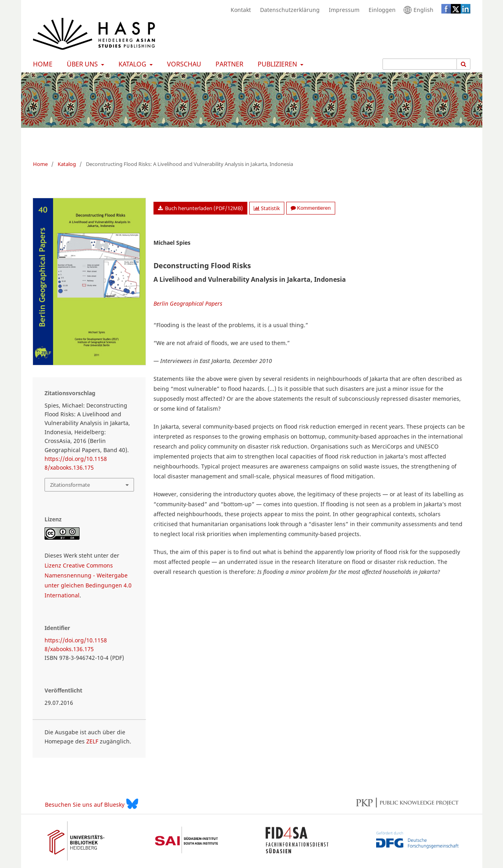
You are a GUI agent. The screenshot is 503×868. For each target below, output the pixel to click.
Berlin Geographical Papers (188, 303)
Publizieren (277, 64)
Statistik (267, 208)
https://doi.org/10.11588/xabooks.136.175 (76, 463)
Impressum (342, 10)
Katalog (132, 64)
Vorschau (183, 64)
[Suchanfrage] (420, 64)
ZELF (92, 741)
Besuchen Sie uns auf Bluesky (92, 804)
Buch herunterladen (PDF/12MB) (203, 208)
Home (41, 64)
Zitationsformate (70, 485)
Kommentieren (311, 208)
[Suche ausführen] (464, 64)
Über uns (82, 64)
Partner (228, 64)
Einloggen (380, 10)
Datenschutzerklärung (288, 10)
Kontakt (239, 10)
